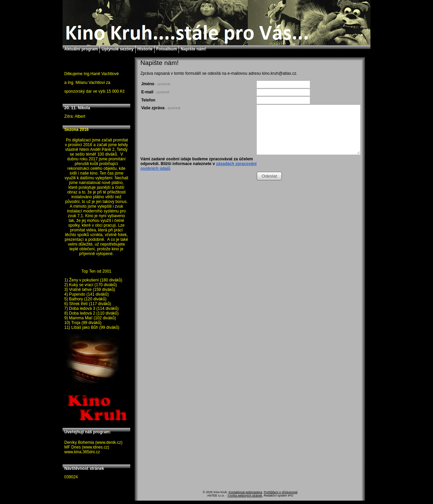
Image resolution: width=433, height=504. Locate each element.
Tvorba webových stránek (245, 496)
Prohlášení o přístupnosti (281, 492)
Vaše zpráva (161, 108)
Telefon (148, 100)
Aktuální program (81, 49)
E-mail (155, 92)
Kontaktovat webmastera (245, 492)
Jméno (156, 84)
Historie (145, 49)
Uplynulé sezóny (118, 49)
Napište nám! (193, 49)
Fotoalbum (167, 49)
